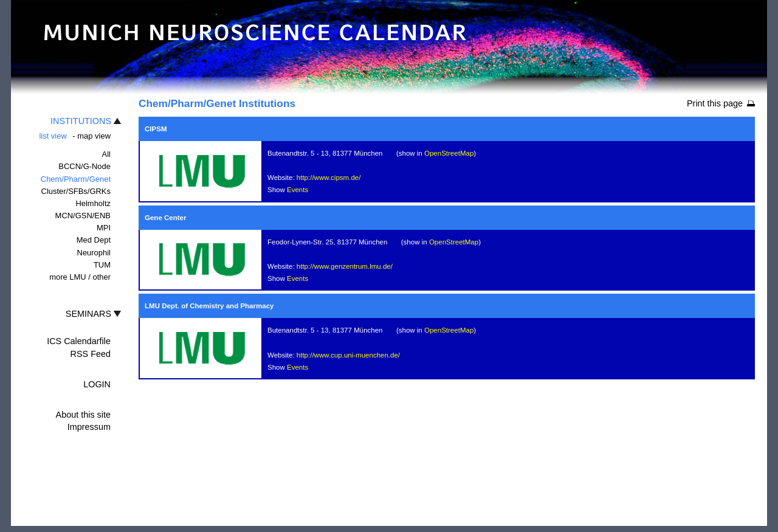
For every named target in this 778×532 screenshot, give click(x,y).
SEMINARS (88, 314)
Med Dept (94, 240)
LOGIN (97, 384)
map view (94, 136)
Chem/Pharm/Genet (76, 179)
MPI (104, 228)
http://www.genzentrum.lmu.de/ (345, 266)
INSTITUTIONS (81, 121)
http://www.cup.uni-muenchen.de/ (348, 355)
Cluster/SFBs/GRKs (76, 191)
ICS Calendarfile (79, 341)
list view (53, 136)
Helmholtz (93, 203)
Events (298, 190)
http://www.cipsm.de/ (329, 178)
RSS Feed (91, 354)
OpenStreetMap (449, 153)
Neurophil (94, 253)
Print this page (715, 103)
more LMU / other (80, 277)
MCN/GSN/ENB (83, 216)
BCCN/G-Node (84, 166)
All (106, 154)
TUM (102, 265)
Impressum (89, 427)
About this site (83, 415)
